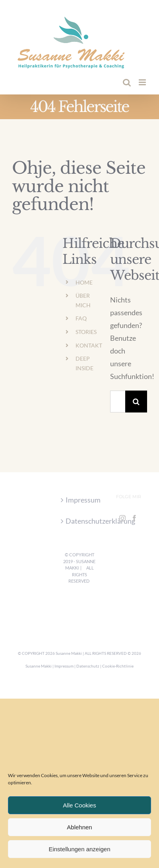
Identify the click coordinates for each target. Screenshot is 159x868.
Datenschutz (88, 666)
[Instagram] (122, 518)
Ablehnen (79, 827)
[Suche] (136, 402)
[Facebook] (134, 518)
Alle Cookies (79, 805)
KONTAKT (89, 345)
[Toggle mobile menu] (143, 82)
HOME (84, 282)
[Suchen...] (118, 402)
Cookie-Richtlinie (118, 666)
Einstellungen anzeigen (79, 849)
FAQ (81, 318)
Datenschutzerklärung (80, 521)
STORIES (86, 332)
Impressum (80, 500)
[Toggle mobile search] (127, 82)
